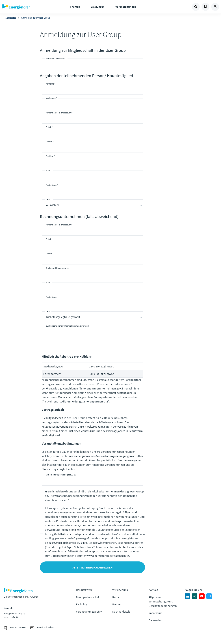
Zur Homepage (26, 7)
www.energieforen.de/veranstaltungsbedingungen (100, 456)
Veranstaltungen (126, 7)
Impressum (155, 613)
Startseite (11, 18)
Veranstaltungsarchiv (89, 611)
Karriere (117, 597)
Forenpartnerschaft (88, 597)
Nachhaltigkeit (121, 611)
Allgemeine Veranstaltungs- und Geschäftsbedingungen (163, 601)
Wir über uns (120, 590)
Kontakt (153, 590)
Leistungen (98, 7)
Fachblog (82, 604)
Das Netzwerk (84, 590)
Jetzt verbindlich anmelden (92, 567)
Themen (75, 7)
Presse (116, 604)
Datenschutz (156, 620)
